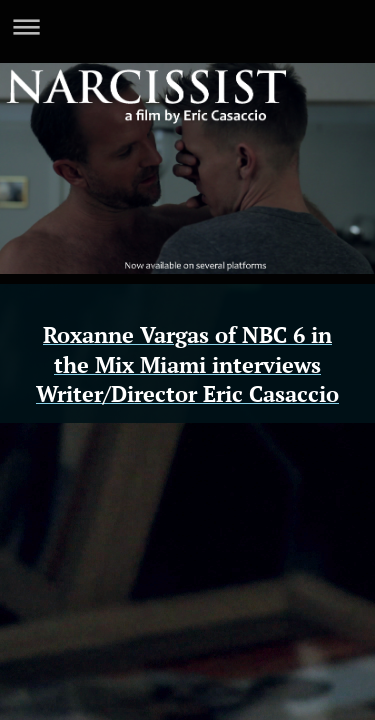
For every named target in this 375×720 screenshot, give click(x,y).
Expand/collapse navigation (187, 26)
